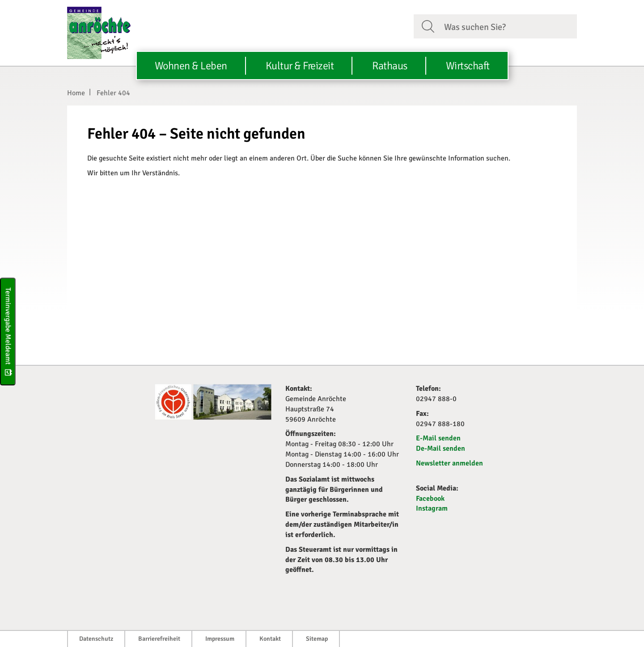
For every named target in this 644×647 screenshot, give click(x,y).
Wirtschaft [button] (468, 66)
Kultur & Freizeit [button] (300, 66)
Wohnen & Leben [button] (191, 66)
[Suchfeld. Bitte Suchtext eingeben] (507, 26)
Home (76, 93)
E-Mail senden (438, 438)
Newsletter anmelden (449, 463)
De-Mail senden (441, 448)
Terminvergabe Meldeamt (8, 331)
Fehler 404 (113, 93)
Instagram (432, 508)
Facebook (430, 499)
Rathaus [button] (390, 66)
